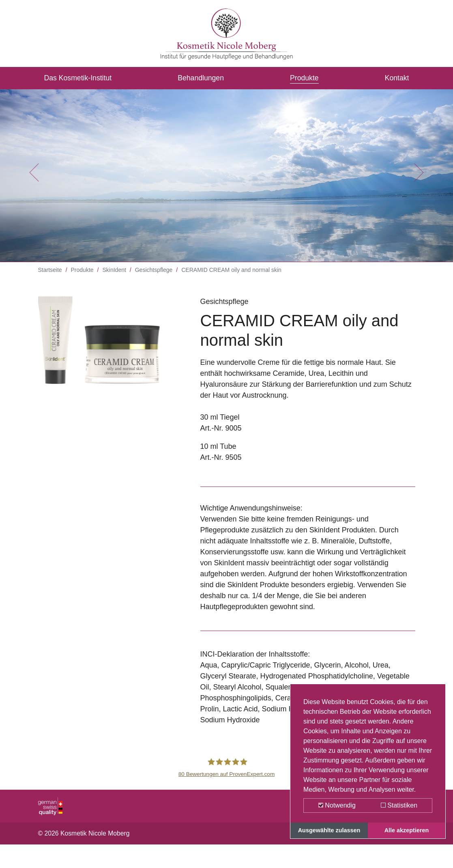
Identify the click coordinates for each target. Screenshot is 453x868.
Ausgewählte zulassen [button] (329, 830)
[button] (34, 179)
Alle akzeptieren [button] (407, 830)
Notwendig (337, 805)
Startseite (50, 276)
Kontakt (396, 78)
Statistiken (399, 805)
